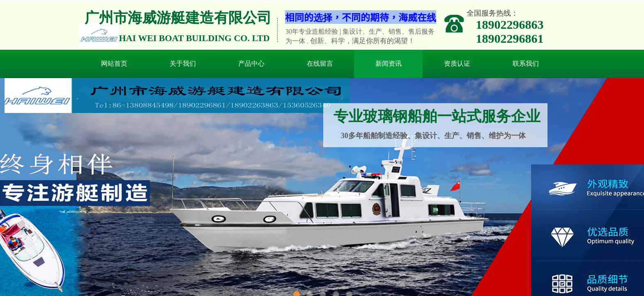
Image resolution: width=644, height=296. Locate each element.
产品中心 (251, 64)
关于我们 (183, 64)
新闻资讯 (389, 64)
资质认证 (457, 64)
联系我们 (526, 64)
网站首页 (114, 64)
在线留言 (320, 64)
